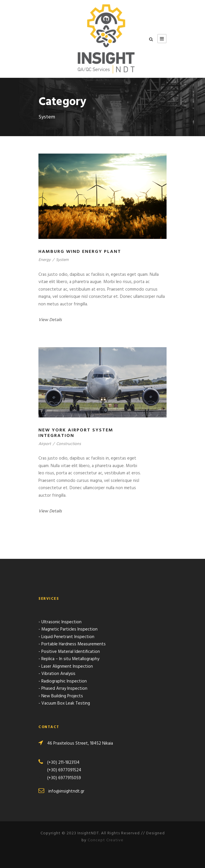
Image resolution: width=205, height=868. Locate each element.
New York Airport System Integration (76, 433)
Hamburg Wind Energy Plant (80, 252)
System (62, 260)
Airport (45, 444)
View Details (50, 320)
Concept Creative (106, 840)
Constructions (69, 444)
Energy (45, 260)
